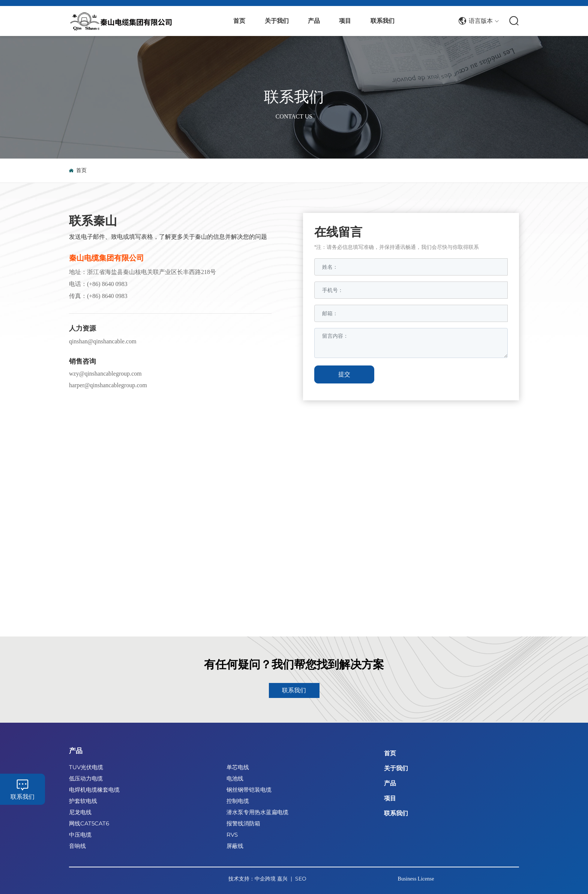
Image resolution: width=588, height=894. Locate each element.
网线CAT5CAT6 (89, 823)
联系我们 (294, 97)
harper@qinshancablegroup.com (108, 385)
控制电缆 (238, 801)
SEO (301, 879)
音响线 (77, 846)
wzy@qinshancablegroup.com (105, 374)
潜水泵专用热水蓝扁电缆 (257, 812)
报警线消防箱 (243, 823)
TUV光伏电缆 (86, 767)
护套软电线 (83, 801)
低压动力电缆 (86, 778)
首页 (390, 753)
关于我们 (396, 768)
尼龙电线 (80, 812)
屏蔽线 (235, 846)
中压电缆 (80, 835)
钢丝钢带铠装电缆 (249, 790)
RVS (232, 835)
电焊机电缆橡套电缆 (94, 790)
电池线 (235, 778)
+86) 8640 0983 (108, 296)
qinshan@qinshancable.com (103, 341)
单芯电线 (238, 767)
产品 (76, 751)
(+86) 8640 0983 (107, 284)
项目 (390, 798)
